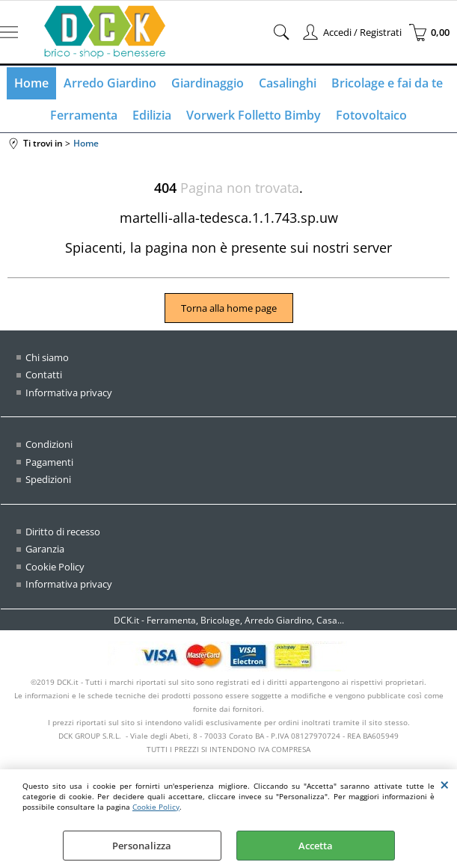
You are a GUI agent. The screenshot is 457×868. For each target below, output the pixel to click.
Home (31, 83)
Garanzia (45, 549)
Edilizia (152, 115)
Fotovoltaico (371, 115)
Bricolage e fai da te (387, 83)
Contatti (44, 375)
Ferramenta (84, 115)
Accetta (316, 846)
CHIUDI (445, 784)
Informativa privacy (69, 393)
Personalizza (142, 846)
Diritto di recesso (63, 532)
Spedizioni (48, 479)
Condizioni (49, 444)
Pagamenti (49, 462)
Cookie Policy (156, 807)
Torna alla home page (229, 308)
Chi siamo (47, 357)
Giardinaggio (208, 83)
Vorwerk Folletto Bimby (254, 115)
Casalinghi (288, 83)
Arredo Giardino (110, 83)
